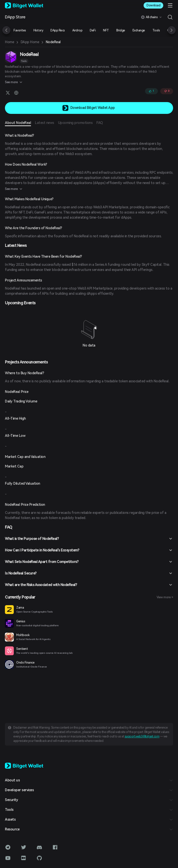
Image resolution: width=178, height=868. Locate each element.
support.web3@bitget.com (142, 736)
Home (9, 42)
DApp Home (30, 42)
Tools (24, 61)
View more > (165, 597)
